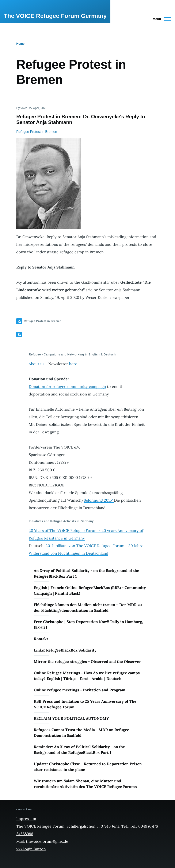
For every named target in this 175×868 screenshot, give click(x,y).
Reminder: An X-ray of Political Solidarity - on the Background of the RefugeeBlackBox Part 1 (79, 750)
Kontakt (41, 639)
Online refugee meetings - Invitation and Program (80, 690)
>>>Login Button (31, 849)
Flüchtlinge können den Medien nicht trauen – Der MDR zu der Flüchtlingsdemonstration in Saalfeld (88, 608)
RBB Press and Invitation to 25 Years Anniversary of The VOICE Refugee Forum (85, 704)
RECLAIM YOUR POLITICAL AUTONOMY (71, 718)
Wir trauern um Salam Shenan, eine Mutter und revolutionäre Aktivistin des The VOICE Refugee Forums (85, 784)
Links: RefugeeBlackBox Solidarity (65, 650)
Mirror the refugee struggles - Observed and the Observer (87, 662)
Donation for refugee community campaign (67, 387)
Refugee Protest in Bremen (37, 132)
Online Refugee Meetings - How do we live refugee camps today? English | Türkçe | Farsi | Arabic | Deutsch (87, 676)
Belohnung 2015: (99, 500)
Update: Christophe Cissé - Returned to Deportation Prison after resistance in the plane (88, 767)
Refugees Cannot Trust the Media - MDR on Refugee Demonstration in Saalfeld (81, 733)
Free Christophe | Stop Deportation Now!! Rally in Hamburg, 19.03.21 (88, 625)
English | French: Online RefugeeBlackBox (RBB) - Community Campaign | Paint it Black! (90, 590)
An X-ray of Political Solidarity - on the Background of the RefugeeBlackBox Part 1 (86, 573)
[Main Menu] (161, 19)
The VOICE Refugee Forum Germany (55, 16)
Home (20, 44)
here (73, 364)
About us (37, 364)
